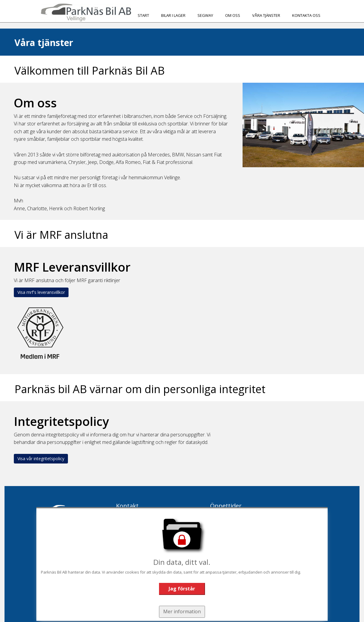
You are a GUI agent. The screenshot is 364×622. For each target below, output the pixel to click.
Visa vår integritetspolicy (41, 459)
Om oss (233, 15)
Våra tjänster (266, 15)
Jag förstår (182, 588)
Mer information (182, 611)
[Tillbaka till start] (86, 12)
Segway (205, 15)
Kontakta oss (306, 15)
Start (143, 15)
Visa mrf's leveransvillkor (41, 292)
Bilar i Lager (173, 15)
